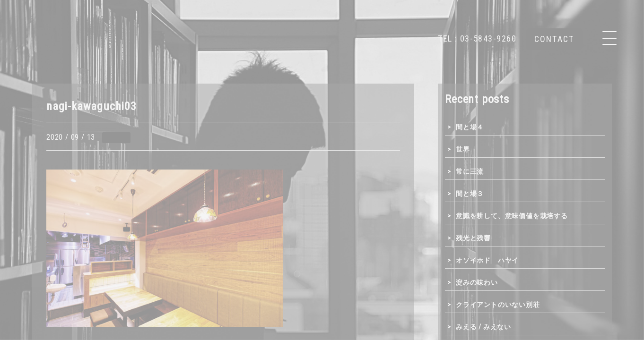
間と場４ (470, 127)
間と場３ (470, 194)
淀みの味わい (477, 282)
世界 (463, 149)
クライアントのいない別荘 (498, 305)
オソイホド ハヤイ (487, 260)
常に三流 (470, 171)
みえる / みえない (483, 327)
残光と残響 (473, 238)
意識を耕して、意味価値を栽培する (512, 216)
